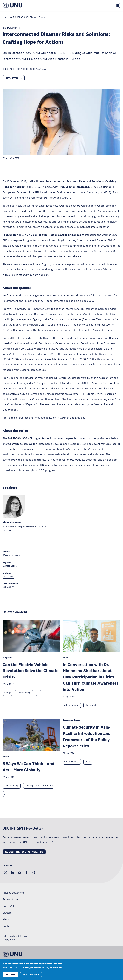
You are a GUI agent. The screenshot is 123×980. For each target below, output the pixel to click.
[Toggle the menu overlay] (118, 5)
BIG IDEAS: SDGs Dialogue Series (29, 17)
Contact (7, 926)
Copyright (8, 906)
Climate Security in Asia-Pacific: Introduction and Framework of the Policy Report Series (87, 736)
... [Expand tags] (38, 693)
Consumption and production (39, 786)
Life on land (90, 705)
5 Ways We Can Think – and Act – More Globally (29, 767)
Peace (88, 762)
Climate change (24, 693)
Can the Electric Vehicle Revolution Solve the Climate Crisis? (31, 671)
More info (58, 968)
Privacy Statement (13, 893)
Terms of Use (10, 899)
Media (6, 919)
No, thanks (31, 974)
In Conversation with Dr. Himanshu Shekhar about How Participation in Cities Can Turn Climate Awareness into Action (91, 677)
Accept (10, 974)
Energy (8, 693)
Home (5, 17)
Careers (7, 913)
